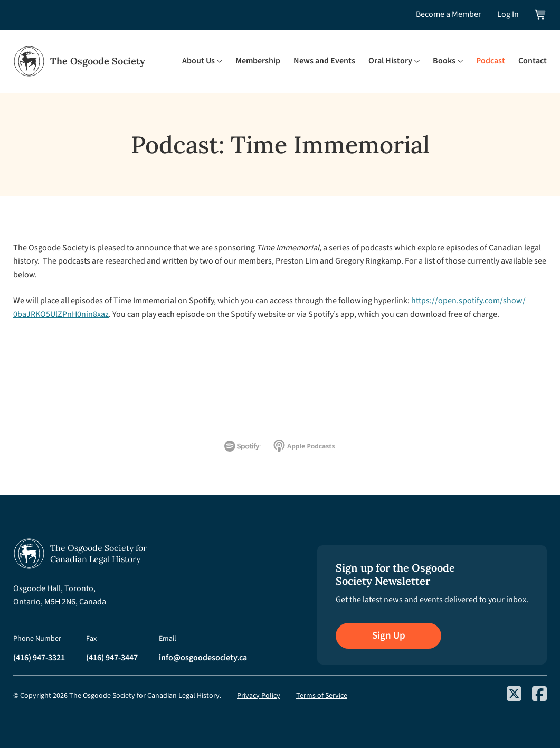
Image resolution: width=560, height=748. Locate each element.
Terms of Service (322, 696)
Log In (508, 14)
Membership (258, 61)
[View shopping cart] (541, 15)
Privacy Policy (259, 696)
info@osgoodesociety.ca (203, 658)
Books (444, 61)
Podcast (491, 61)
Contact (533, 61)
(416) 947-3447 (112, 658)
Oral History (390, 61)
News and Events (324, 61)
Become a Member (449, 14)
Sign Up (389, 636)
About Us (198, 61)
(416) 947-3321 (39, 658)
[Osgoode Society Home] (79, 61)
